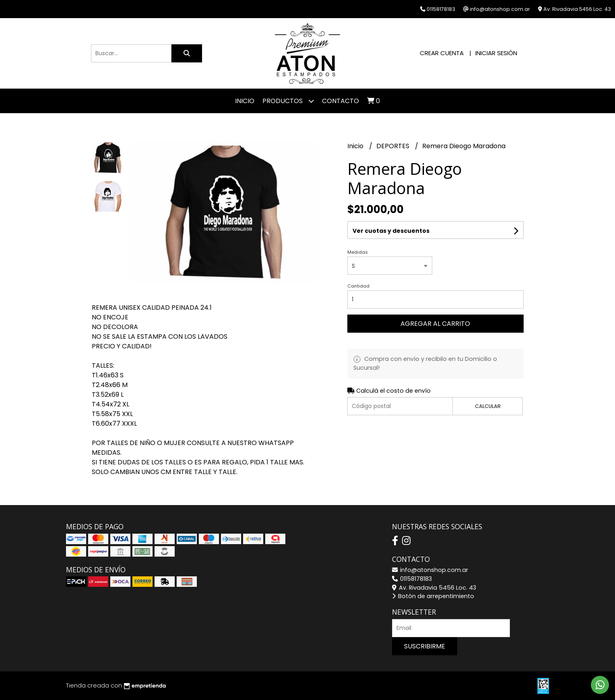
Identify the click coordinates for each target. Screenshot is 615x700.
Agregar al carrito (435, 324)
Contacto (341, 101)
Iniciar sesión (496, 53)
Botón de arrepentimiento (433, 596)
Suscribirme (425, 646)
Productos (288, 101)
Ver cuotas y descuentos (391, 231)
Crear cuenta (442, 53)
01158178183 (412, 579)
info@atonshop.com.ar (430, 570)
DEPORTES (394, 146)
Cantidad (358, 286)
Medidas (358, 252)
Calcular (488, 406)
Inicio (245, 101)
